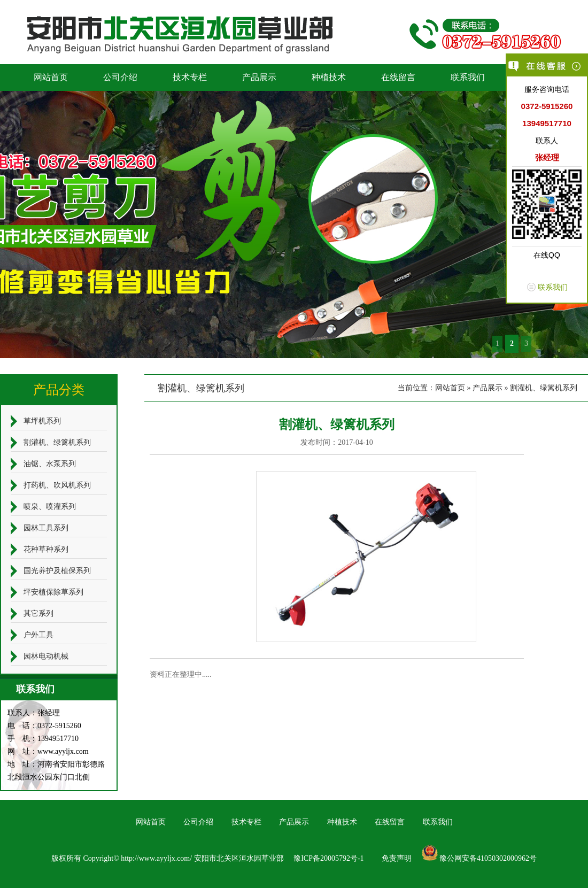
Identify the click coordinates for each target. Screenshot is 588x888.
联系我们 (468, 77)
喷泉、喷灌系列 (50, 507)
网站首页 (51, 77)
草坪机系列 (42, 421)
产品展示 (259, 77)
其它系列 (38, 613)
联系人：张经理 (34, 713)
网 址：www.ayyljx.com (48, 751)
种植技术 (329, 77)
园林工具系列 (46, 528)
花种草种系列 (46, 549)
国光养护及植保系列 (57, 571)
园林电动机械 (46, 656)
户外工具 (38, 635)
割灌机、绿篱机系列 (544, 388)
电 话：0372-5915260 (44, 726)
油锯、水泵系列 (50, 464)
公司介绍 (120, 77)
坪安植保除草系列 (53, 592)
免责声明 (397, 858)
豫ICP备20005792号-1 (328, 858)
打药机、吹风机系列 (57, 485)
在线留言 (398, 77)
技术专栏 (190, 77)
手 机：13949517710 (43, 739)
